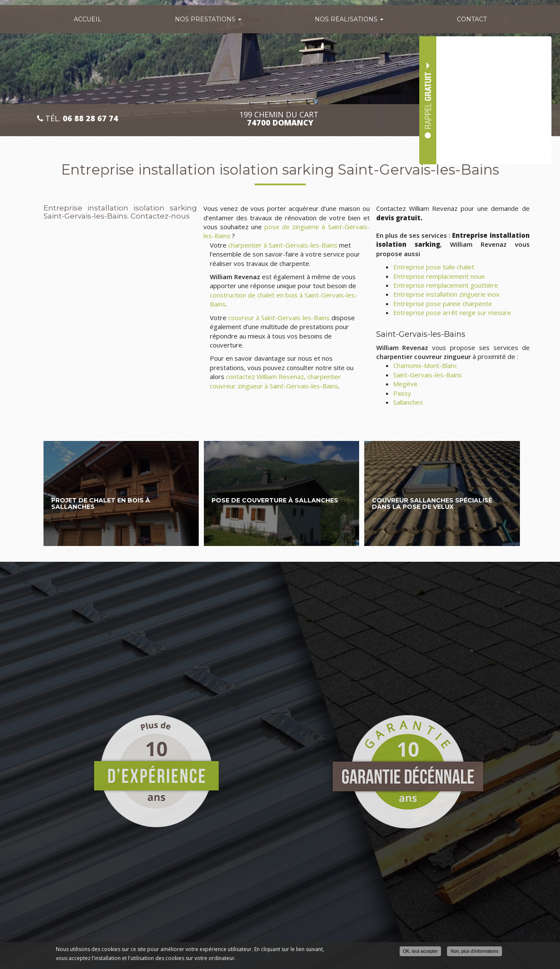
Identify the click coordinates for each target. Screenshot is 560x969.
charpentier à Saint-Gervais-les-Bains (283, 245)
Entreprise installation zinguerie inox (446, 294)
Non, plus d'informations (474, 951)
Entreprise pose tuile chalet (434, 267)
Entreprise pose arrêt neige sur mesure (452, 312)
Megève (405, 384)
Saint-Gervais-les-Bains (428, 375)
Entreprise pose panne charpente (443, 304)
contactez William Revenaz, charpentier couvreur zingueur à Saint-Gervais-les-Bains (276, 381)
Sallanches (408, 402)
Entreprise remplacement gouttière (446, 285)
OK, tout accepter (421, 951)
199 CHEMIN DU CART (280, 119)
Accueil (88, 19)
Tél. (78, 118)
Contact (472, 19)
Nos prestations (208, 19)
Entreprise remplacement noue (439, 276)
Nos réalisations (349, 19)
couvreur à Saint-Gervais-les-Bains (279, 318)
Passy (402, 393)
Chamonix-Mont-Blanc (425, 365)
